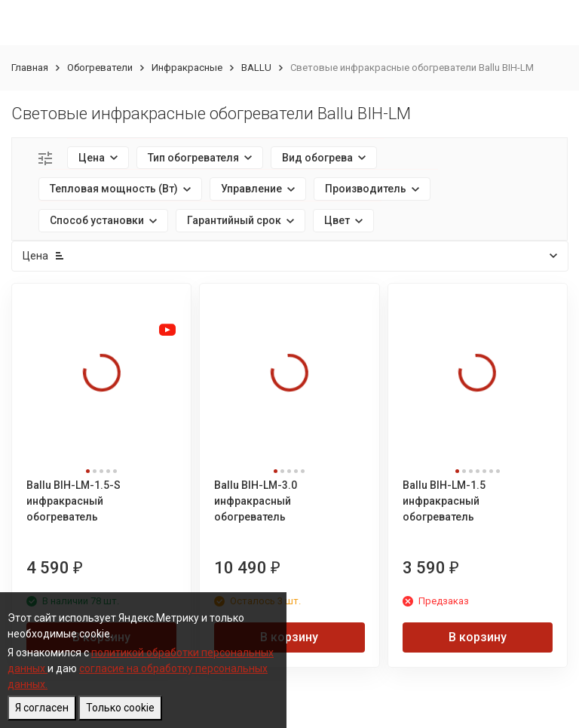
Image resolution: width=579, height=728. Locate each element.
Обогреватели (100, 68)
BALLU (256, 68)
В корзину (289, 637)
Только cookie (120, 708)
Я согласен (42, 708)
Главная (30, 68)
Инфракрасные (187, 68)
